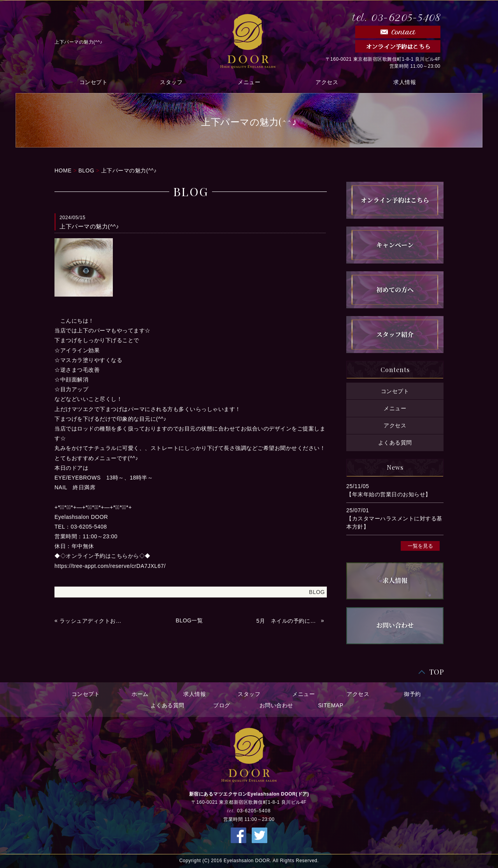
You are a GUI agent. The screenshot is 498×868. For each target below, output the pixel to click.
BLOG (86, 170)
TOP (437, 672)
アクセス (327, 82)
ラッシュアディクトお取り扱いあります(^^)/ (91, 621)
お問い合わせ (276, 705)
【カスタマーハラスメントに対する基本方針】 (394, 523)
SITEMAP (331, 705)
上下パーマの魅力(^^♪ (129, 170)
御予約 (412, 694)
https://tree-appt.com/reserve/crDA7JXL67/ (110, 566)
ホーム (140, 694)
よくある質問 (395, 442)
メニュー (249, 82)
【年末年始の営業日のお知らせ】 (389, 494)
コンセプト (94, 82)
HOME (63, 170)
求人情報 (405, 82)
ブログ (222, 705)
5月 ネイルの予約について (288, 621)
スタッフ (171, 82)
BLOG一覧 (189, 620)
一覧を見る (420, 546)
